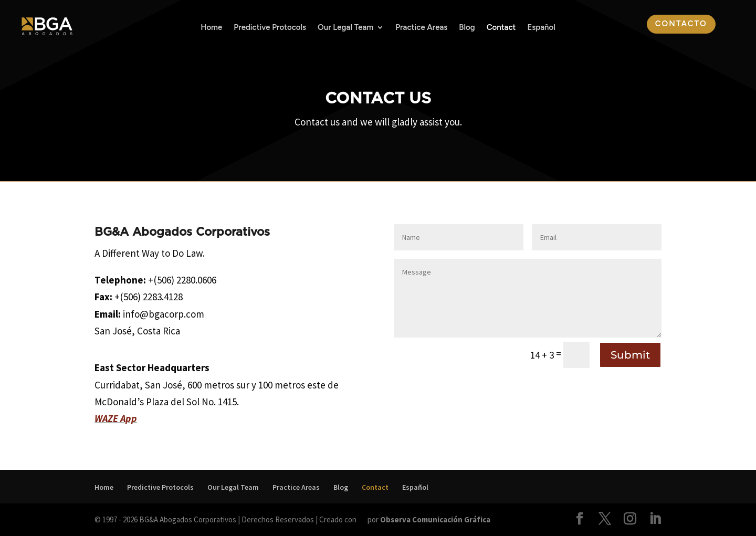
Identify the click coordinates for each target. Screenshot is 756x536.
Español (541, 28)
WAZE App (116, 418)
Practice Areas (421, 28)
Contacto (681, 24)
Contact (501, 28)
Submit (630, 355)
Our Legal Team (345, 28)
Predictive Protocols (270, 28)
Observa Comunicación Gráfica (435, 519)
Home (211, 28)
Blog (467, 28)
